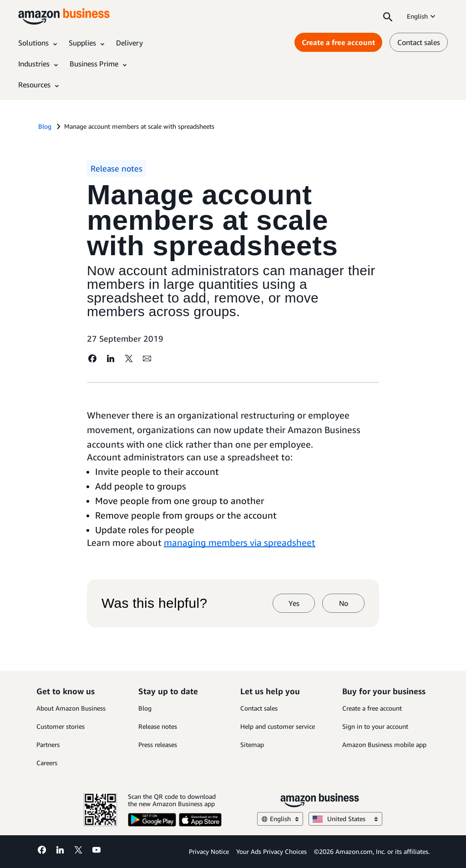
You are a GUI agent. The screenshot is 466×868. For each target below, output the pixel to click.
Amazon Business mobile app (384, 744)
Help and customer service (278, 726)
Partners (48, 744)
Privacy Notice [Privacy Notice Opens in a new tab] (209, 851)
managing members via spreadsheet (240, 542)
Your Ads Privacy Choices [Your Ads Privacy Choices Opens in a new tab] (271, 851)
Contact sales (259, 708)
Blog (145, 708)
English (422, 16)
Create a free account (372, 708)
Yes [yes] (294, 603)
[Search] (388, 16)
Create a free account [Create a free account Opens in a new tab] (338, 42)
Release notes (158, 726)
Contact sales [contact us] (419, 42)
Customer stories (61, 726)
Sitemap (252, 744)
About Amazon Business (71, 708)
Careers (47, 763)
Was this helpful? (154, 603)
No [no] (344, 603)
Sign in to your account (375, 726)
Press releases (158, 744)
